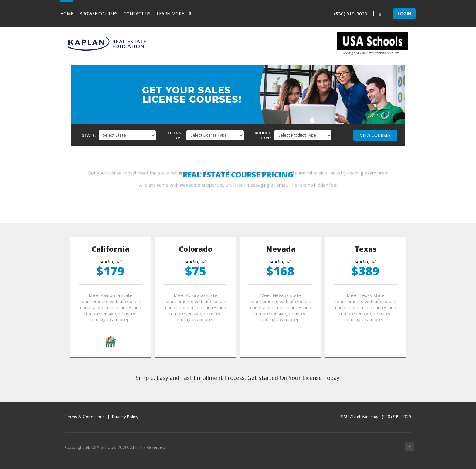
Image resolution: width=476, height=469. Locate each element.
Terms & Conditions (85, 417)
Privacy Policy (125, 417)
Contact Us (137, 13)
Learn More (174, 13)
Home (67, 13)
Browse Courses (98, 13)
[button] (375, 135)
